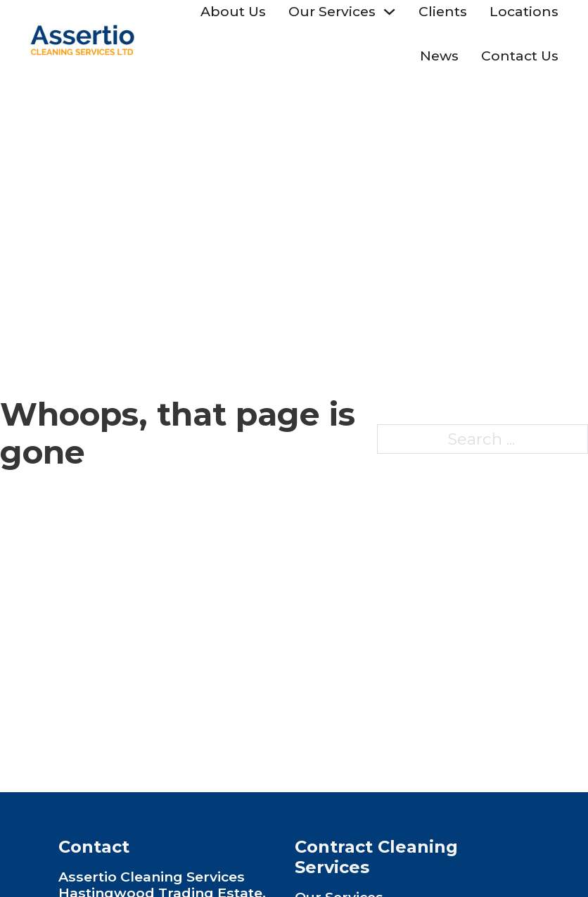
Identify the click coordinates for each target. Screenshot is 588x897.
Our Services (332, 11)
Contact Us (520, 56)
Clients (443, 11)
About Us (233, 11)
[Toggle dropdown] (389, 12)
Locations (524, 11)
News (439, 56)
